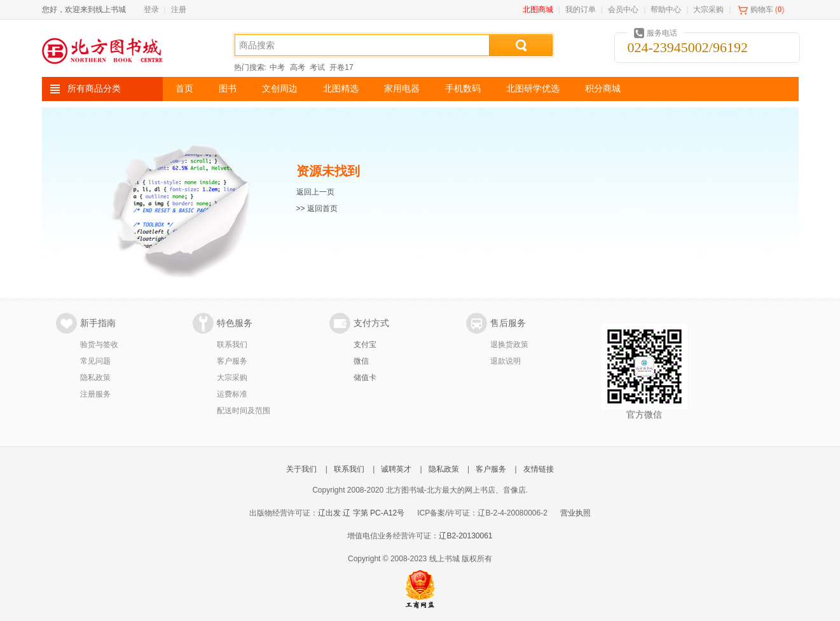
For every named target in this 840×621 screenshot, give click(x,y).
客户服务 (232, 361)
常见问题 (95, 361)
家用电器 (402, 89)
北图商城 (538, 10)
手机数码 (463, 89)
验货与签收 (99, 345)
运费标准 (232, 394)
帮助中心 (666, 10)
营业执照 (575, 513)
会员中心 (623, 10)
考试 (317, 67)
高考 (298, 67)
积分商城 (603, 89)
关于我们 (301, 469)
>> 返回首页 (317, 208)
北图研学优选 (533, 89)
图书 (228, 89)
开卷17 (341, 67)
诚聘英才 (396, 469)
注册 (179, 10)
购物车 (762, 10)
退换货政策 (509, 345)
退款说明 (506, 361)
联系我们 (232, 345)
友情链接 (539, 469)
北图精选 (341, 89)
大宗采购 (708, 10)
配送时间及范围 (244, 411)
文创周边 (280, 89)
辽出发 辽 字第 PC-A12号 (361, 513)
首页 (184, 89)
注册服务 (95, 394)
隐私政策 (95, 378)
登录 (151, 10)
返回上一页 (315, 192)
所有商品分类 (94, 89)
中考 (277, 67)
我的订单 (581, 10)
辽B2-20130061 (465, 536)
